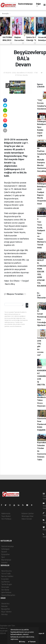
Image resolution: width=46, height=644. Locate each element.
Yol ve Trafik (6, 574)
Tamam (32, 642)
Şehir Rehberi (6, 592)
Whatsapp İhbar (28, 516)
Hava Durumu (7, 571)
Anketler (5, 606)
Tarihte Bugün (7, 584)
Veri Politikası (6, 519)
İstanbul (4, 562)
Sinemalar (5, 587)
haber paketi (5, 636)
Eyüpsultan (6, 554)
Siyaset (4, 552)
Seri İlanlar (5, 590)
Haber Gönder (27, 519)
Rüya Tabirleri (6, 612)
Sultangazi (5, 549)
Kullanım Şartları (28, 514)
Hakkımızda (6, 514)
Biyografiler (6, 609)
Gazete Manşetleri (8, 595)
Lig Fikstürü (6, 582)
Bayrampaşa (6, 560)
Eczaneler (5, 579)
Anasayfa (6, 14)
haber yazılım (5, 638)
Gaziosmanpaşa (25, 4)
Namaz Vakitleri (7, 576)
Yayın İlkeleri (6, 516)
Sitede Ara (5, 604)
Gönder (27, 305)
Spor (3, 557)
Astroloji (4, 614)
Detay (22, 642)
